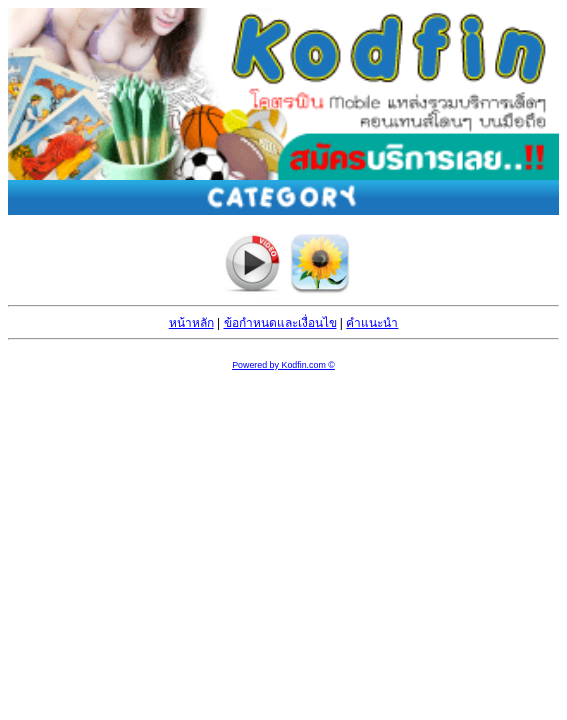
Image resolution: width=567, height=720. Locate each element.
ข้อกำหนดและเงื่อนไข (280, 323)
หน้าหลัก (191, 323)
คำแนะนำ (372, 323)
